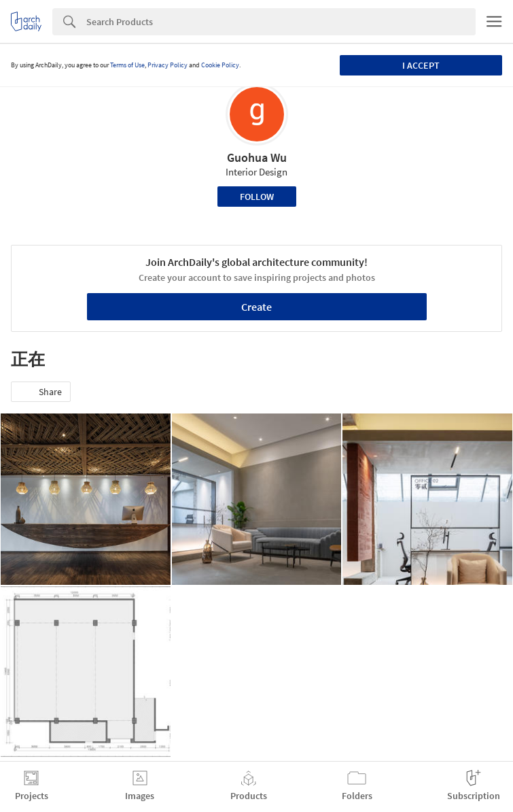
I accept (421, 65)
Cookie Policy (220, 65)
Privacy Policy (167, 65)
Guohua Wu (257, 157)
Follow (257, 197)
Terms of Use (127, 65)
